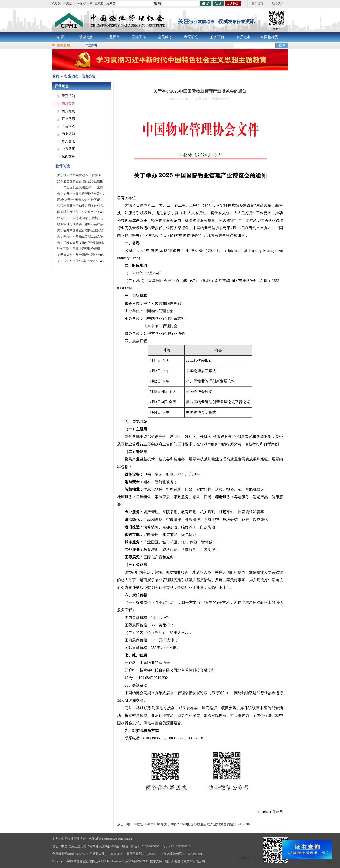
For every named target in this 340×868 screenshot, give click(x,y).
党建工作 (139, 37)
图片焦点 (68, 111)
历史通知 (68, 134)
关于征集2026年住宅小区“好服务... (81, 175)
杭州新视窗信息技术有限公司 (185, 861)
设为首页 (258, 4)
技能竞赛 (68, 156)
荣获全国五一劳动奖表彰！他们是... (81, 206)
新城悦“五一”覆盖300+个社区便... (80, 200)
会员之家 (243, 37)
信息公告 (68, 104)
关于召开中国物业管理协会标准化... (81, 194)
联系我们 (278, 4)
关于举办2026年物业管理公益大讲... (81, 236)
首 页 (60, 37)
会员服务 (165, 37)
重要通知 (68, 96)
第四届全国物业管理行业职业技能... (81, 181)
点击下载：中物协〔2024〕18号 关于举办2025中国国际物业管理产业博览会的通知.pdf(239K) (184, 824)
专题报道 (68, 126)
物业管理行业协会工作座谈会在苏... (81, 224)
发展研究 (191, 37)
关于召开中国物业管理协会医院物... (81, 230)
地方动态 (68, 149)
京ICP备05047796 (137, 861)
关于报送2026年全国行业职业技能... (81, 261)
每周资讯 (68, 141)
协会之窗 (86, 37)
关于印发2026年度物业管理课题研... (81, 242)
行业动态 (68, 119)
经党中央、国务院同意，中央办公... (81, 218)
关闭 (329, 862)
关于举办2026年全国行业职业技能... (81, 255)
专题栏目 (113, 37)
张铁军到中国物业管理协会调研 (79, 249)
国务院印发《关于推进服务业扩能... (81, 212)
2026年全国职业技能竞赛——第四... (81, 187)
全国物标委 (269, 37)
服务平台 (217, 37)
